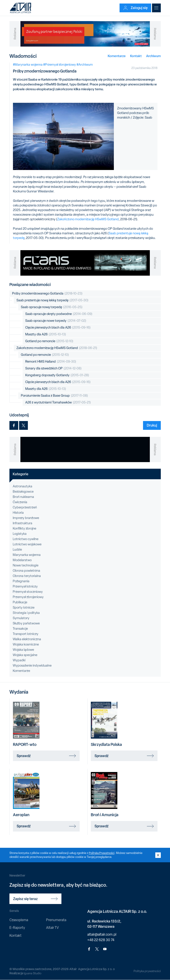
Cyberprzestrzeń (25, 507)
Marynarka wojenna (27, 555)
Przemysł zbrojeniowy (28, 597)
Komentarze (117, 56)
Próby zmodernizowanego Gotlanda (47, 294)
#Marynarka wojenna (28, 65)
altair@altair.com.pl (102, 934)
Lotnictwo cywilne (26, 539)
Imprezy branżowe (26, 518)
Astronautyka (22, 486)
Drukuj (152, 425)
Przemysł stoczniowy (28, 592)
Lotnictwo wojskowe (27, 544)
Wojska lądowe (23, 650)
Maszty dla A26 (46, 334)
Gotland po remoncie (49, 341)
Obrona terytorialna (27, 576)
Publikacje (20, 602)
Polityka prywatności (147, 971)
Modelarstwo (22, 560)
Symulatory (21, 618)
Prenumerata (56, 920)
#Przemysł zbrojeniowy (60, 65)
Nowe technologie (26, 565)
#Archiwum (85, 65)
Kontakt (136, 56)
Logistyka (20, 534)
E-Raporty (17, 928)
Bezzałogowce (23, 492)
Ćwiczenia (20, 502)
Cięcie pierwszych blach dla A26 (58, 328)
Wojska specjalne (25, 655)
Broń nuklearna (23, 497)
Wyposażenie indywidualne (32, 665)
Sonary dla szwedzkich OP (53, 368)
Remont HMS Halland (51, 362)
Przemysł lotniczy (25, 586)
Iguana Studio (33, 973)
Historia (18, 513)
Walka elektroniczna (27, 639)
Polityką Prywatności (102, 853)
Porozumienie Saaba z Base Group (54, 396)
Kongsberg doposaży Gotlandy (57, 375)
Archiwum (153, 56)
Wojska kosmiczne (26, 644)
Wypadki (19, 660)
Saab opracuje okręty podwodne (59, 314)
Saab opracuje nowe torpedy (56, 321)
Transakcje (20, 629)
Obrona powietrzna (26, 571)
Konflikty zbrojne (24, 528)
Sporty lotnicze (24, 608)
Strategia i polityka (26, 613)
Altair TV (52, 928)
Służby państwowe (26, 623)
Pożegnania (21, 581)
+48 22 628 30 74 (101, 940)
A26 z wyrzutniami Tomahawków (58, 402)
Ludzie (17, 550)
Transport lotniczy (26, 634)
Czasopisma (19, 920)
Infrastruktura (22, 523)
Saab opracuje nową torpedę (52, 307)
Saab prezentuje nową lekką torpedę (52, 300)
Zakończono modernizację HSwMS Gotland (88, 219)
